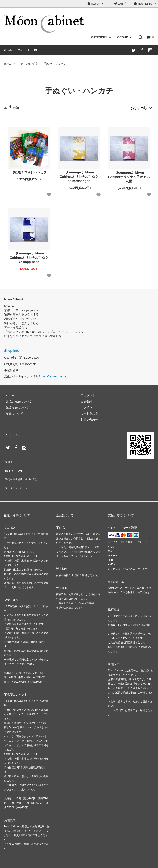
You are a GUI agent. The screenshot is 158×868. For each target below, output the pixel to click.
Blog (37, 50)
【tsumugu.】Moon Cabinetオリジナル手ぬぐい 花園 (129, 175)
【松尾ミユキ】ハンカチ (29, 171)
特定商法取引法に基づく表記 (23, 471)
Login (121, 3)
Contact (23, 50)
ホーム (8, 64)
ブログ (8, 459)
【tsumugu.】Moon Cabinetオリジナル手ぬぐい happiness (29, 256)
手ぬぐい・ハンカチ (55, 64)
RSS (7, 465)
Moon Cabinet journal (53, 375)
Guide (8, 50)
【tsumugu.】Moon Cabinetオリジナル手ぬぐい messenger (79, 175)
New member (145, 3)
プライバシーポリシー (19, 477)
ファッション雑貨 (28, 64)
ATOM (16, 465)
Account (96, 3)
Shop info (12, 349)
